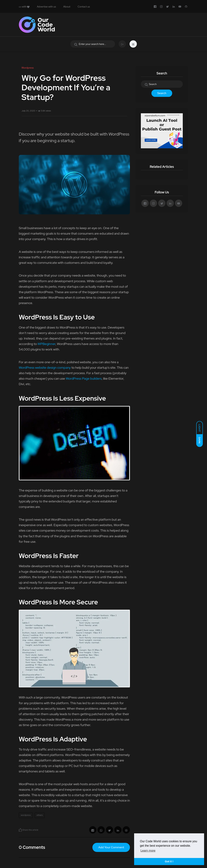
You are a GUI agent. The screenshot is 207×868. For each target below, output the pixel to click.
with (24, 7)
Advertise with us (46, 7)
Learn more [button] (148, 851)
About (67, 7)
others (40, 815)
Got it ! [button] (169, 861)
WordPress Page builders (84, 378)
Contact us (84, 7)
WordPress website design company (45, 368)
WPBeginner (46, 344)
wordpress (26, 815)
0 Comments (32, 847)
